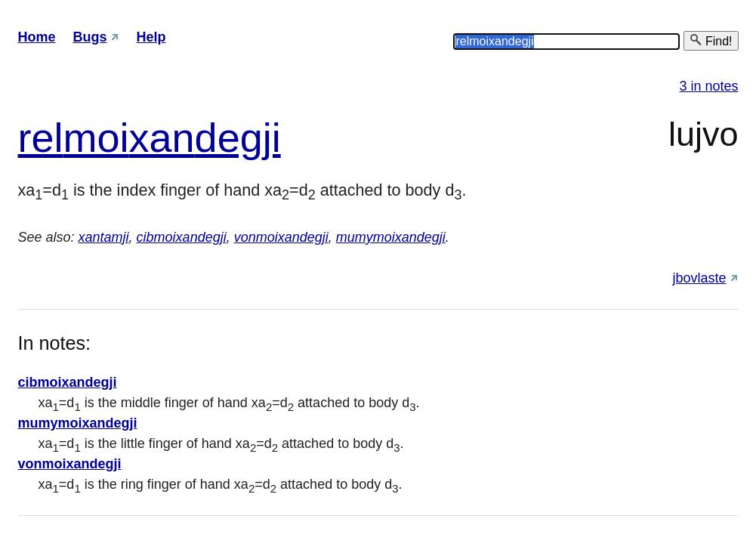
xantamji (104, 237)
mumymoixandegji (391, 237)
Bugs (90, 37)
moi (96, 137)
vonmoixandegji (281, 237)
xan (162, 137)
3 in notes (708, 86)
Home (37, 37)
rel (41, 137)
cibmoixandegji (182, 237)
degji (238, 137)
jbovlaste (699, 278)
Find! (711, 40)
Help (151, 37)
